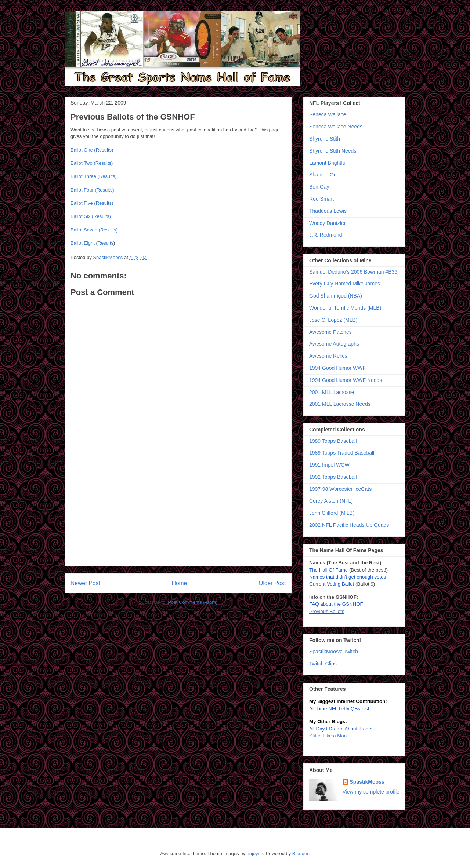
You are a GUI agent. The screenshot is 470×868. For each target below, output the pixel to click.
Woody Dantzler (327, 223)
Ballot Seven (84, 230)
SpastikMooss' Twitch (334, 652)
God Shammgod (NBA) (336, 296)
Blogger (300, 854)
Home (180, 583)
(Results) (104, 150)
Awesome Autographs (334, 344)
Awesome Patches (330, 332)
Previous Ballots (327, 611)
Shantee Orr (323, 175)
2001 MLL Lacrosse (332, 392)
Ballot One (82, 150)
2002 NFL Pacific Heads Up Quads (349, 525)
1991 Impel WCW (329, 465)
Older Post (272, 583)
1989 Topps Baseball (333, 441)
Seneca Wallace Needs (336, 127)
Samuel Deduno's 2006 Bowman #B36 (353, 272)
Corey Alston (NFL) (331, 501)
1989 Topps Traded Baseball (342, 453)
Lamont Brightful (328, 163)
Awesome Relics (328, 356)
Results (106, 243)
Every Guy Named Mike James (345, 284)
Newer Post (85, 583)
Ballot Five (82, 203)
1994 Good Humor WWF (337, 368)
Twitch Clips (323, 664)
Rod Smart (321, 199)
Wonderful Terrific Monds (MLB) (345, 308)
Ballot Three (83, 176)
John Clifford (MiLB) (332, 513)
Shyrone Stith (325, 139)
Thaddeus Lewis (328, 211)
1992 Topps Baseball (333, 477)
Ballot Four (82, 190)
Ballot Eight (83, 243)
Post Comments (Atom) (193, 602)
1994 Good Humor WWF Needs (346, 380)
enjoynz (255, 854)
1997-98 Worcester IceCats (340, 489)
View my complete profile (371, 792)
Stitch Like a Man (328, 736)
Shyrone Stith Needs (333, 151)
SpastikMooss (109, 257)
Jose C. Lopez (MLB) (333, 320)
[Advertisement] (178, 514)
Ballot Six (80, 216)
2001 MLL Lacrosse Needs (340, 404)
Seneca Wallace (328, 114)
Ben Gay (319, 187)
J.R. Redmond (326, 235)
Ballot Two (82, 163)
